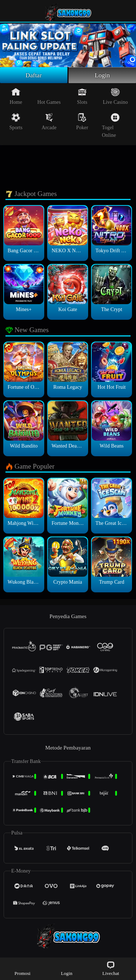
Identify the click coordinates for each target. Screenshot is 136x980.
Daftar (34, 75)
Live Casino (115, 97)
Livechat (111, 968)
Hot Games (49, 97)
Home (16, 97)
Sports (16, 122)
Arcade (49, 122)
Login (102, 75)
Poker (82, 122)
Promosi (22, 968)
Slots (82, 97)
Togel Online (111, 126)
